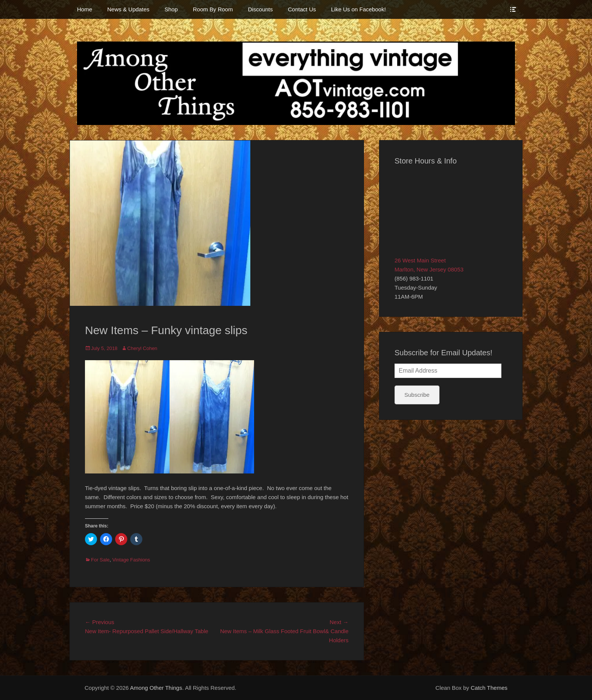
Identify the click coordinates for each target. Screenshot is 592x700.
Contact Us (302, 9)
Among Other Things (156, 688)
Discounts (261, 9)
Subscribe (417, 395)
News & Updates (128, 9)
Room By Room (213, 9)
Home (85, 9)
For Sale (100, 560)
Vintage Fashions (131, 560)
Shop (171, 9)
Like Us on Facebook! (358, 9)
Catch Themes (489, 688)
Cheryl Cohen (142, 348)
